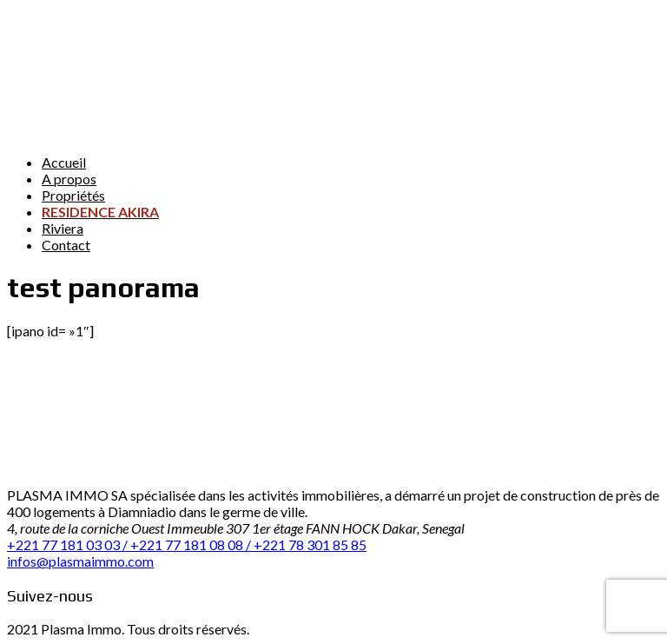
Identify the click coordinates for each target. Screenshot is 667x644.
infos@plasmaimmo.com (80, 561)
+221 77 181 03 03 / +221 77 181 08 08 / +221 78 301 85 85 (187, 544)
